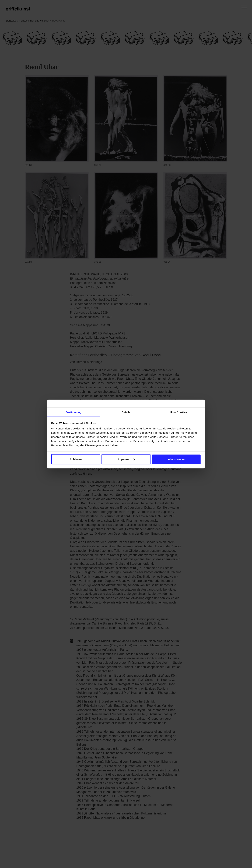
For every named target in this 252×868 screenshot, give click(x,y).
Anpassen (126, 459)
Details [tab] (126, 412)
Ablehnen (76, 459)
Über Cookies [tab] (178, 412)
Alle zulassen (176, 459)
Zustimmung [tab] (74, 412)
